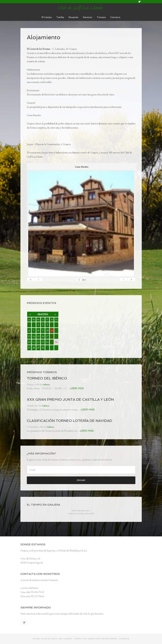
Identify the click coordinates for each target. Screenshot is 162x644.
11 (52, 330)
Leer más (77, 388)
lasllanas (81, 8)
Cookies (124, 639)
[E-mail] (81, 470)
